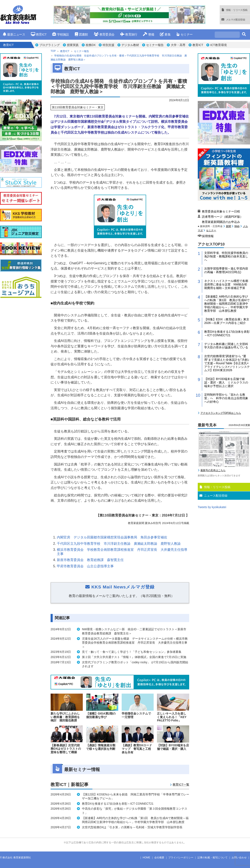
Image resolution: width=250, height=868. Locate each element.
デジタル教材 (130, 45)
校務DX (91, 45)
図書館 (81, 34)
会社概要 (159, 858)
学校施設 (61, 34)
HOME (147, 858)
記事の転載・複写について (213, 858)
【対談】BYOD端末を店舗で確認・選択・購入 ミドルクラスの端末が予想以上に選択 (226, 382)
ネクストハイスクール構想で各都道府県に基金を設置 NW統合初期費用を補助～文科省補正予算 (226, 284)
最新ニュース (14, 34)
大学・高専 (178, 45)
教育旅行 (129, 34)
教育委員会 (104, 34)
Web (237, 226)
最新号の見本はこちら (213, 470)
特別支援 (108, 45)
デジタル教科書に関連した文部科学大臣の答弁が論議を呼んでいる (226, 346)
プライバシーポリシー (181, 858)
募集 (165, 34)
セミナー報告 (155, 45)
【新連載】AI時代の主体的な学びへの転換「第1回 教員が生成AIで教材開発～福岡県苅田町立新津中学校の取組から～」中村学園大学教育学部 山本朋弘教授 (227, 304)
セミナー (184, 34)
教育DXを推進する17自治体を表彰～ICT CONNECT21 (227, 333)
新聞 (228, 226)
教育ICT (39, 34)
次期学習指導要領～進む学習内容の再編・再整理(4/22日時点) (226, 270)
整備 (149, 34)
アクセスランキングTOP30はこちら (221, 413)
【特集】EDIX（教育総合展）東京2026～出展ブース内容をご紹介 (227, 321)
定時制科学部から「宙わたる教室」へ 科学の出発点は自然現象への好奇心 (226, 398)
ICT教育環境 (219, 45)
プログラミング (50, 45)
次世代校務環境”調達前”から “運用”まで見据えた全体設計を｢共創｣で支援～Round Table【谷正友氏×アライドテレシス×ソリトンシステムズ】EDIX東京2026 (227, 363)
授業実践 (73, 45)
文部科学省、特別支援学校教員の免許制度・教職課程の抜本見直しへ (226, 256)
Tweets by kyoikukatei (212, 507)
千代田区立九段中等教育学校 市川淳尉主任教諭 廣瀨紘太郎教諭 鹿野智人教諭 (119, 544)
